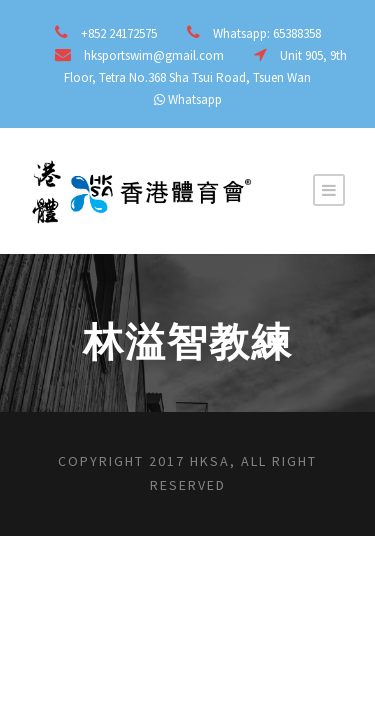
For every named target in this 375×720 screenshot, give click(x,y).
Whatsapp (195, 99)
